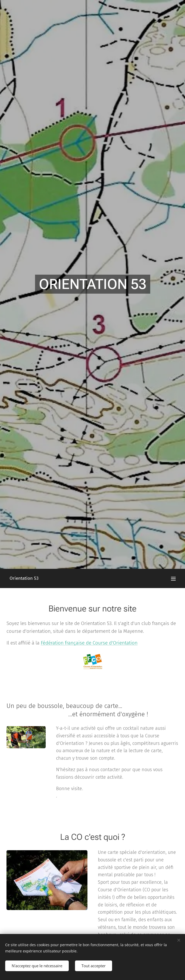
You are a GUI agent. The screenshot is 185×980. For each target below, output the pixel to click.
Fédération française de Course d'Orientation (89, 643)
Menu (173, 579)
